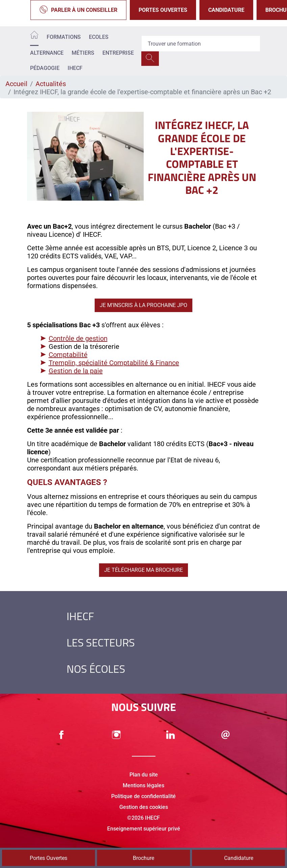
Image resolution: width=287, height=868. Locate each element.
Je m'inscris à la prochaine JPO (143, 305)
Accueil (16, 84)
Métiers (83, 53)
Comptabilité (68, 355)
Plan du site (144, 775)
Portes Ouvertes (163, 10)
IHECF (75, 68)
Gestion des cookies (144, 807)
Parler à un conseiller (78, 10)
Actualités (51, 84)
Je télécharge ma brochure (143, 570)
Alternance (47, 53)
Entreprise (118, 53)
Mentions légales (143, 785)
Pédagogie (45, 68)
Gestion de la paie (76, 371)
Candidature (226, 10)
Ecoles (99, 37)
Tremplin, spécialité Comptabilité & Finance (114, 363)
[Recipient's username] (201, 44)
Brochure (143, 858)
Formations (64, 37)
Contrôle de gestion (78, 338)
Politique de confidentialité (143, 796)
